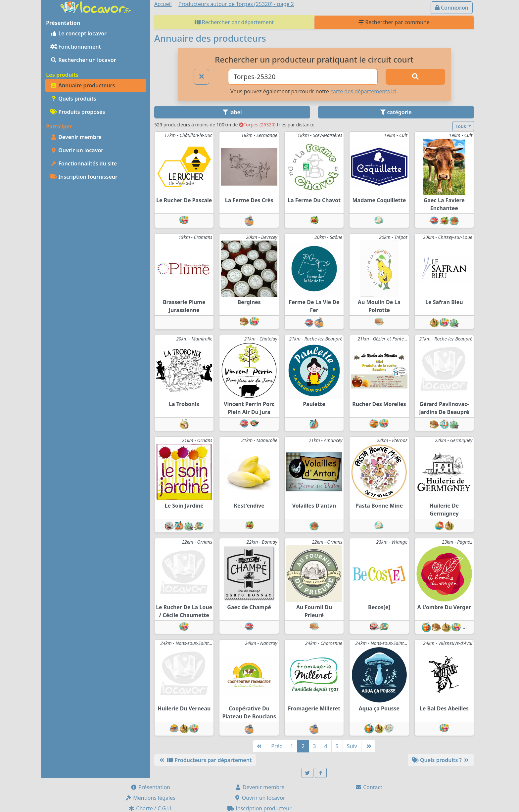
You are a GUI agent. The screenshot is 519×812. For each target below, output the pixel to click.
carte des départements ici (363, 91)
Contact (369, 787)
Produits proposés (78, 112)
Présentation (150, 787)
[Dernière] (368, 746)
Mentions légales (150, 798)
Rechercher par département (234, 22)
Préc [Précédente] (277, 746)
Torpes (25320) (257, 125)
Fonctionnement (76, 47)
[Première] (260, 746)
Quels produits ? (441, 760)
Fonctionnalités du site (84, 163)
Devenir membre (76, 137)
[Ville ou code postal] (303, 77)
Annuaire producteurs (83, 85)
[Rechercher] (415, 77)
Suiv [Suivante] (352, 746)
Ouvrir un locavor (77, 150)
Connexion (452, 8)
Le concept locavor (78, 33)
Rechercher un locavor (83, 60)
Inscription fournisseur (84, 177)
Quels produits (73, 99)
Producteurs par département (205, 760)
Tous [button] (461, 126)
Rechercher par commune (394, 22)
